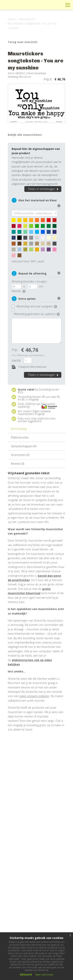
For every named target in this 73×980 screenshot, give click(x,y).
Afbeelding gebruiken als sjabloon (37, 314)
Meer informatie (44, 975)
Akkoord (26, 974)
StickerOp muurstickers (17, 8)
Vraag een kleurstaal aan (29, 367)
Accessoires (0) (20, 455)
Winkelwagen (50, 5)
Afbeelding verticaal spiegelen (37, 306)
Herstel (19, 291)
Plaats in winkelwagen (44, 189)
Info (41, 5)
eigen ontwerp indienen (34, 696)
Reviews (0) (18, 464)
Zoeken (59, 5)
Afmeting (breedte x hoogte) (29, 281)
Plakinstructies (20, 437)
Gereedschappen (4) (24, 446)
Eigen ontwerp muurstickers (34, 413)
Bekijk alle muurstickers (25, 135)
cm (41, 286)
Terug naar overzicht (23, 42)
